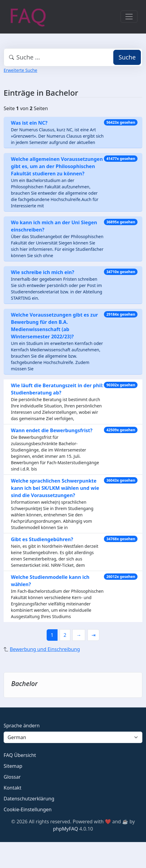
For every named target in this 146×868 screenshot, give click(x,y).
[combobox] (73, 57)
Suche (127, 57)
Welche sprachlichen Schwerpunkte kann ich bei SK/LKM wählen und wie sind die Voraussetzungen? (55, 488)
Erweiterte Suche (20, 70)
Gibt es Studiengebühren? (42, 539)
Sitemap (13, 766)
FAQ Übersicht (20, 755)
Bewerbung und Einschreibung (45, 649)
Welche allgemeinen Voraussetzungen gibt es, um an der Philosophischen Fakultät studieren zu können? (57, 166)
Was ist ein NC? (29, 123)
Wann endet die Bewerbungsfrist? (52, 430)
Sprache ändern (22, 726)
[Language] (73, 737)
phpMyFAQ (66, 829)
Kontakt (13, 788)
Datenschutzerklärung (29, 799)
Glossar (12, 777)
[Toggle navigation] (129, 17)
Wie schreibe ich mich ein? (43, 272)
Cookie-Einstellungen (28, 809)
